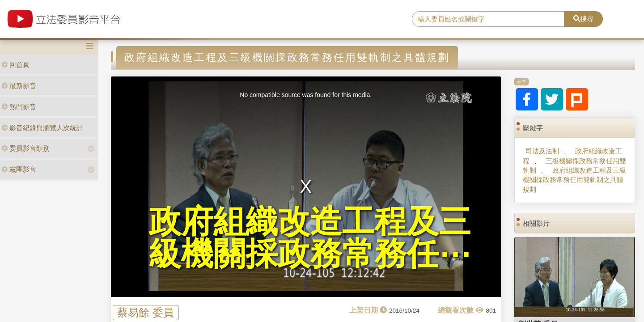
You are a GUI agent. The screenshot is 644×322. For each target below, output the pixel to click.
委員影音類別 (25, 148)
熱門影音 (19, 107)
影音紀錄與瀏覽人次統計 (42, 128)
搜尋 (583, 19)
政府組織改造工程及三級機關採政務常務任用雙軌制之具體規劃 (574, 180)
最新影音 (19, 86)
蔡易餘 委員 (146, 312)
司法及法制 (542, 151)
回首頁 (15, 65)
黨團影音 (19, 169)
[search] (488, 19)
